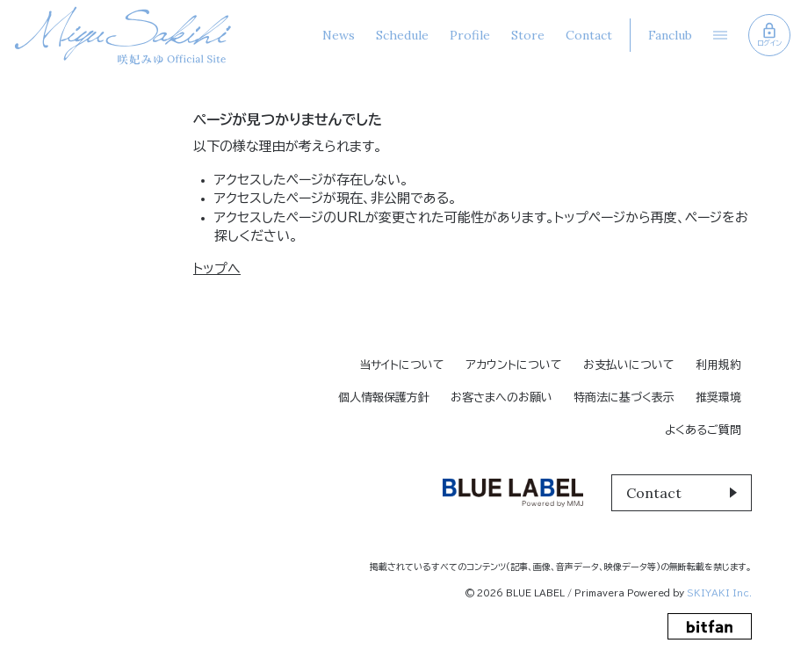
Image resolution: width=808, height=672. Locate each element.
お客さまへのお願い (501, 397)
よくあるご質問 (703, 430)
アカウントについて (514, 365)
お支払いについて (629, 365)
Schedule (402, 35)
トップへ (217, 268)
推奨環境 (718, 397)
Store (528, 35)
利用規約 (718, 365)
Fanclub (670, 35)
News (339, 35)
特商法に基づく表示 (624, 397)
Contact (589, 35)
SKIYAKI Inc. (719, 593)
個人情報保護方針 (384, 397)
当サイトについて (402, 365)
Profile (470, 35)
